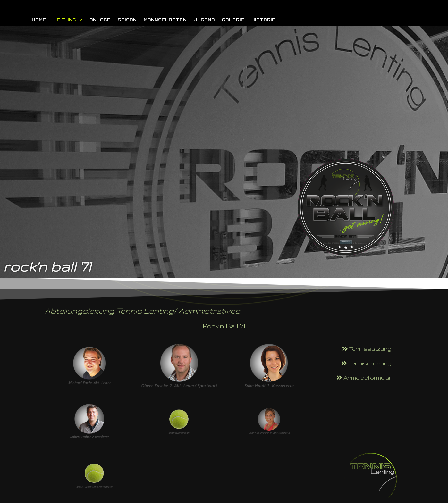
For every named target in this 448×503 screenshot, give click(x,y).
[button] (367, 349)
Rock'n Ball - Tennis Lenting (128, 7)
